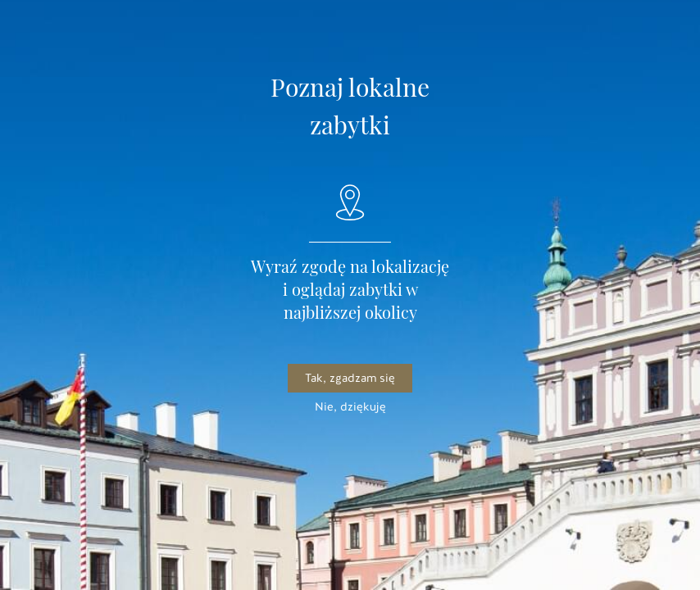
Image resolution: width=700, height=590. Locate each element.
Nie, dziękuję (350, 407)
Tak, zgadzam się (350, 378)
